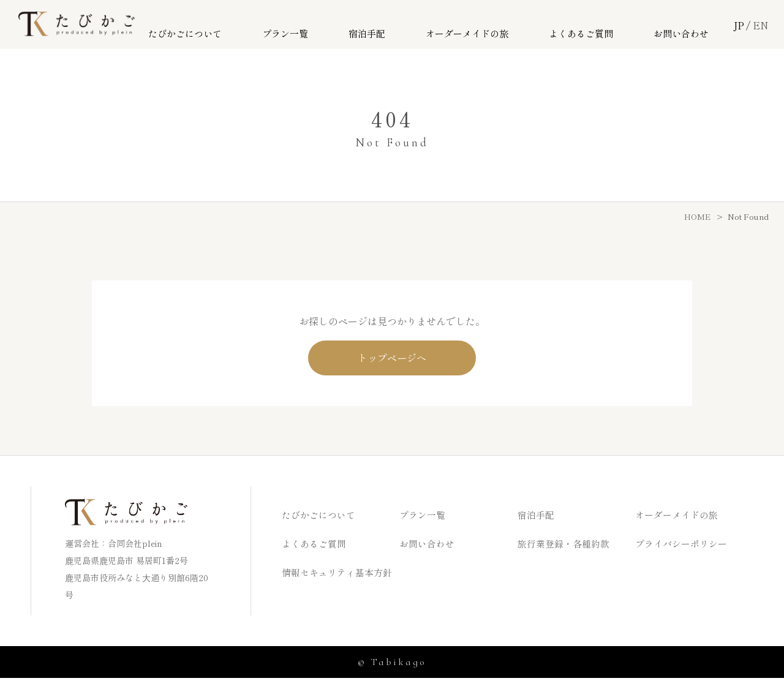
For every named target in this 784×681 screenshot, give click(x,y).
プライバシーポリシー (684, 546)
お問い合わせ (685, 25)
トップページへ (392, 359)
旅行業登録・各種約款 (567, 546)
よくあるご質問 (591, 25)
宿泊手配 (389, 25)
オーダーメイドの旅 (482, 25)
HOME (697, 216)
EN (761, 25)
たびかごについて (223, 25)
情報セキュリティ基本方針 (341, 575)
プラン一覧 (316, 25)
